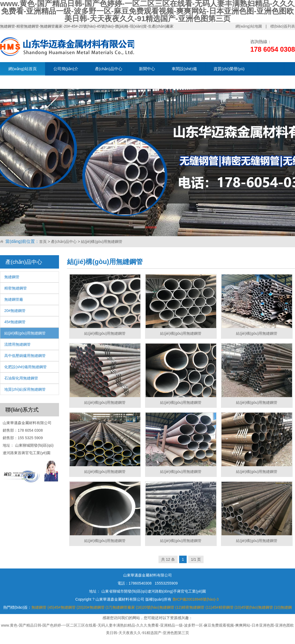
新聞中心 (147, 69)
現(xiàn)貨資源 (21, 82)
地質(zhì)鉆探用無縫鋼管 (25, 389)
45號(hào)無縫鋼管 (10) (261, 607)
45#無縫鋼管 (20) (69, 607)
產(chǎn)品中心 (109, 69)
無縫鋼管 (12, 277)
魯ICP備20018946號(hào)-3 (196, 599)
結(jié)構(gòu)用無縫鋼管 (102, 242)
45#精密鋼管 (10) (227, 607)
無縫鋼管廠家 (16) (128, 607)
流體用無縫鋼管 (17, 344)
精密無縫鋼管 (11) (197, 607)
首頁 (43, 242)
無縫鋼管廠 (14, 299)
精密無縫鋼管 (16, 288)
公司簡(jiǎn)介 (66, 69)
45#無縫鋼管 (15, 322)
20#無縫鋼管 (15, 311)
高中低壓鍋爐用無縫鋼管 (25, 356)
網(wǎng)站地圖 (249, 26)
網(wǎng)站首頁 (23, 69)
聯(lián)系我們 (64, 82)
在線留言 (101, 82)
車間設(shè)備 (184, 69)
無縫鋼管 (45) (43, 607)
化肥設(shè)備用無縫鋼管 (25, 367)
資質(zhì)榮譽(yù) (229, 69)
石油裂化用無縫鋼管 (21, 378)
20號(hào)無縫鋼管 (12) (162, 607)
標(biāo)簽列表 (283, 26)
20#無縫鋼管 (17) (98, 607)
